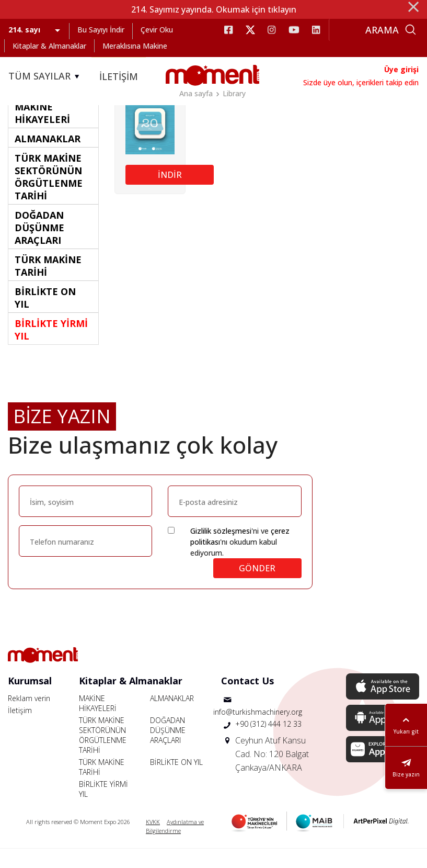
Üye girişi (401, 69)
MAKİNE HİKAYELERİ (98, 723)
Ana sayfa (196, 93)
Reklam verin (29, 718)
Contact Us (247, 700)
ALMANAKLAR (172, 718)
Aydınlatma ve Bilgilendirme (175, 846)
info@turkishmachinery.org (258, 731)
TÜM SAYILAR (45, 76)
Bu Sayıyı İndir (101, 30)
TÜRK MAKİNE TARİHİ (102, 786)
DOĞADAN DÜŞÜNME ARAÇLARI (168, 749)
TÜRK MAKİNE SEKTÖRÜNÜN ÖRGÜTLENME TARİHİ (103, 754)
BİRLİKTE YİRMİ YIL (103, 808)
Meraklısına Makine (135, 46)
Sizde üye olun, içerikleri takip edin (361, 82)
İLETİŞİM (119, 76)
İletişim (20, 730)
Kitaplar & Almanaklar (49, 46)
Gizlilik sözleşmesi (221, 550)
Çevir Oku (157, 30)
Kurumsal (30, 700)
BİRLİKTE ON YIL (176, 781)
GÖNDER (257, 588)
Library (234, 93)
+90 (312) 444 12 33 (268, 743)
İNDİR (170, 194)
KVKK (153, 841)
